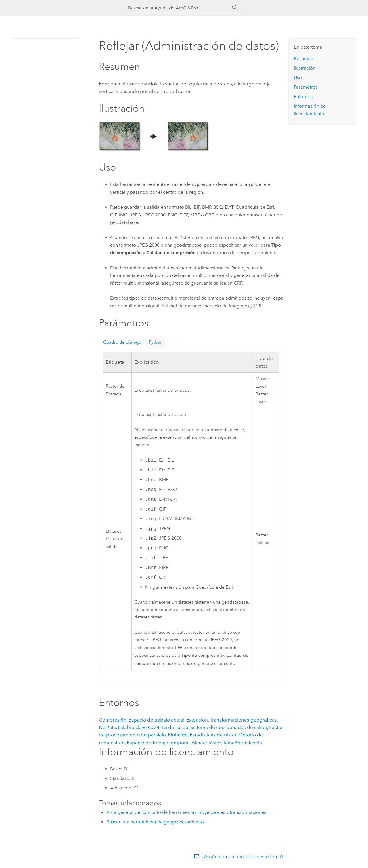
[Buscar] (235, 8)
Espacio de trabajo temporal (158, 743)
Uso (298, 78)
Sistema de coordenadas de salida (229, 727)
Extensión (197, 720)
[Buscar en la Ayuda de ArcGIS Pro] (178, 8)
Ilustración (305, 68)
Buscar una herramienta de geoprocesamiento (155, 822)
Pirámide (178, 735)
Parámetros (306, 87)
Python (156, 342)
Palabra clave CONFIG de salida (153, 727)
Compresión (113, 720)
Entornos (303, 97)
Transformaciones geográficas (243, 720)
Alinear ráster (206, 743)
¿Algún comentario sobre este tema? (243, 856)
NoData (107, 727)
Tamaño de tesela (242, 743)
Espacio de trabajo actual (156, 720)
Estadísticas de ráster (213, 735)
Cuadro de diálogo (122, 342)
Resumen (303, 59)
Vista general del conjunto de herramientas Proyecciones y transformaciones (186, 812)
